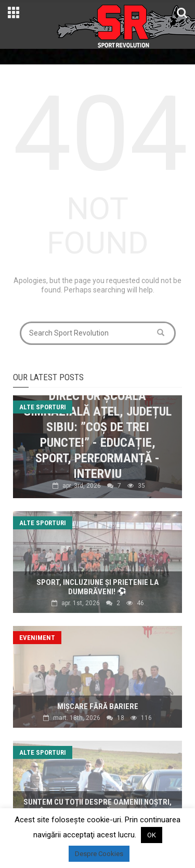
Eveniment (37, 638)
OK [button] (152, 835)
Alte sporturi (43, 407)
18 (121, 718)
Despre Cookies (99, 854)
